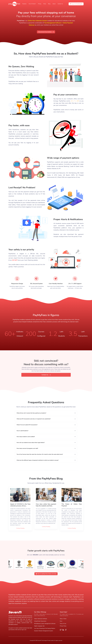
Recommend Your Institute (46, 32)
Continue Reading (20, 528)
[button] (46, 413)
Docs (61, 621)
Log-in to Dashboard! (76, 4)
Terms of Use (63, 624)
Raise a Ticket (63, 619)
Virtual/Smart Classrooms (40, 621)
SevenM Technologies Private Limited (46, 640)
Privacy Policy (63, 626)
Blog (49, 4)
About (54, 4)
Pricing (40, 4)
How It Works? (32, 4)
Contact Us (60, 4)
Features (24, 4)
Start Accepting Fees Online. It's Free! (46, 574)
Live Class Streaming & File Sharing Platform (45, 628)
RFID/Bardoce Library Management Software (45, 624)
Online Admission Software (41, 619)
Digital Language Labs (39, 626)
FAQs (45, 4)
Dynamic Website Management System (44, 631)
